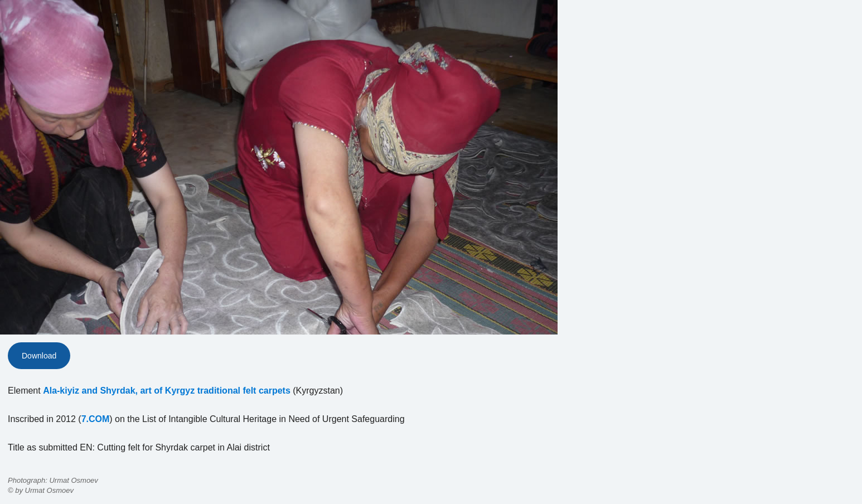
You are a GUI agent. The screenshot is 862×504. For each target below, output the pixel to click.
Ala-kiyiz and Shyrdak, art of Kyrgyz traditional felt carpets (167, 391)
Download (39, 356)
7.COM (96, 419)
